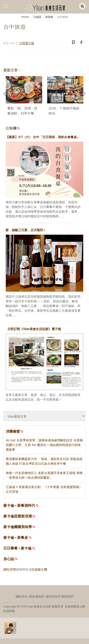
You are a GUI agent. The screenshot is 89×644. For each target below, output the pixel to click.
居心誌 (9, 559)
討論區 (37, 17)
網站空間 (10, 569)
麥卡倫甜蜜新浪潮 (18, 516)
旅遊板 (49, 17)
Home (25, 17)
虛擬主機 (41, 569)
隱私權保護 (37, 596)
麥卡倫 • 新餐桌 (16, 538)
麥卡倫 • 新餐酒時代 (19, 506)
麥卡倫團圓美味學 (18, 527)
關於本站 (22, 596)
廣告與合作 (53, 596)
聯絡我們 (68, 596)
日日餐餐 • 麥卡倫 (18, 548)
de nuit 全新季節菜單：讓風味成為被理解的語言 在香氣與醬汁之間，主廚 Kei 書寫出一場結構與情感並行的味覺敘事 (44, 445)
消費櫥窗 (15, 431)
